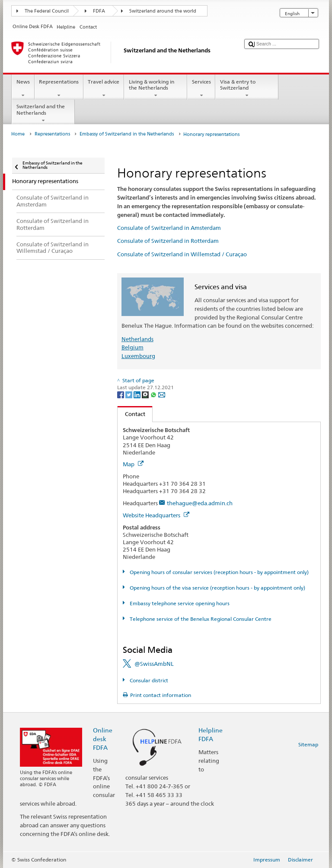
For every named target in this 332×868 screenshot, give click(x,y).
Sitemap (308, 744)
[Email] (162, 394)
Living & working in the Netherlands (156, 89)
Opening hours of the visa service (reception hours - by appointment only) (217, 588)
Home (18, 134)
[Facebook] (121, 394)
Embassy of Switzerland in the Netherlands (127, 134)
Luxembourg (138, 356)
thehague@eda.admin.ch (200, 503)
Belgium (132, 347)
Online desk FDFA (103, 739)
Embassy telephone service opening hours (179, 603)
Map (133, 464)
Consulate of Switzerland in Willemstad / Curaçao (182, 254)
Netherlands (137, 339)
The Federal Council (47, 11)
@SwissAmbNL (154, 664)
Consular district (148, 680)
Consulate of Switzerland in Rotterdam (168, 241)
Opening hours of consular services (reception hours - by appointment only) (219, 572)
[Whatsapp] (154, 394)
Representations (59, 89)
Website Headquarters (156, 515)
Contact (131, 414)
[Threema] (146, 394)
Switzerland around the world (163, 11)
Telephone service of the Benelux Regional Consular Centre (200, 619)
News (23, 89)
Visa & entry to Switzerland (247, 89)
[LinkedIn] (138, 394)
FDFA (99, 11)
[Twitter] (129, 394)
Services (201, 89)
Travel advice (104, 89)
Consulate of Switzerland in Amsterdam (169, 228)
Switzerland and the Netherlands (43, 113)
